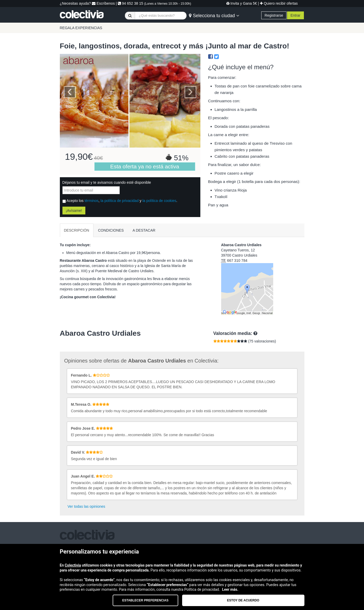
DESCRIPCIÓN (77, 230)
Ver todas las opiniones (87, 506)
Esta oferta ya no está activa (145, 166)
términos (92, 201)
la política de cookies (159, 201)
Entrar (295, 15)
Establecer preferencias (145, 600)
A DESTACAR (144, 230)
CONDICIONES (111, 230)
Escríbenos (103, 3)
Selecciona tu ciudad (214, 16)
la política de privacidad (119, 201)
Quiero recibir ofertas (279, 3)
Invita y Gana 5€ (242, 3)
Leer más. (230, 589)
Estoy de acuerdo (243, 600)
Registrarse (274, 15)
